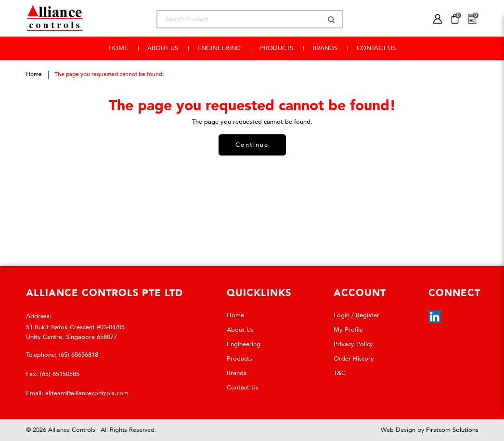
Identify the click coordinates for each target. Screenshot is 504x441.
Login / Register (356, 315)
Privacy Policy (353, 344)
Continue (252, 145)
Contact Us (243, 388)
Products (239, 359)
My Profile (348, 330)
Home (34, 74)
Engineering (244, 344)
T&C (340, 373)
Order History (354, 359)
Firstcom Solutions (452, 430)
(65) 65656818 (78, 355)
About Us (240, 330)
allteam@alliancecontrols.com (87, 393)
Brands (237, 373)
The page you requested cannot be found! (109, 74)
